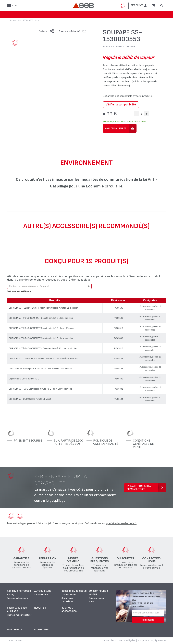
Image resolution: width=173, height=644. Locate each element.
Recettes (40, 608)
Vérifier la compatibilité (121, 105)
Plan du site (41, 629)
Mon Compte (15, 629)
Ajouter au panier (116, 128)
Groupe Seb (143, 640)
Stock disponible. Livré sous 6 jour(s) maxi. (124, 122)
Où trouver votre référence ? (20, 291)
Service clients (109, 640)
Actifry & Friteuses (19, 591)
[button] (139, 5)
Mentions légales (127, 640)
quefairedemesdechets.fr (121, 523)
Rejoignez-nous (158, 640)
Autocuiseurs (43, 591)
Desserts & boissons (74, 591)
